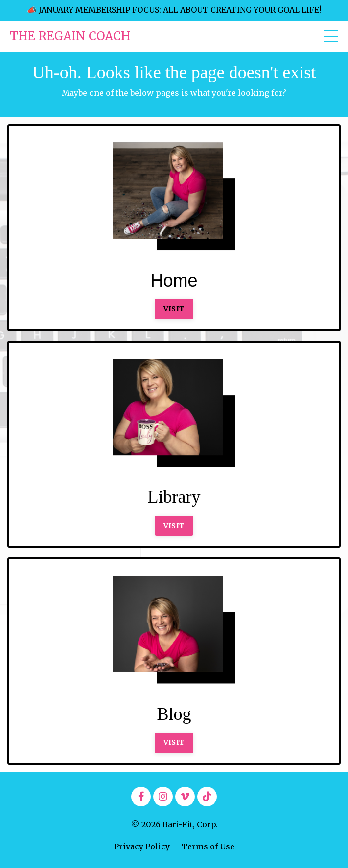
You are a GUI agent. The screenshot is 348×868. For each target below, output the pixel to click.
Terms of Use (208, 846)
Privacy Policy (142, 846)
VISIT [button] (174, 309)
